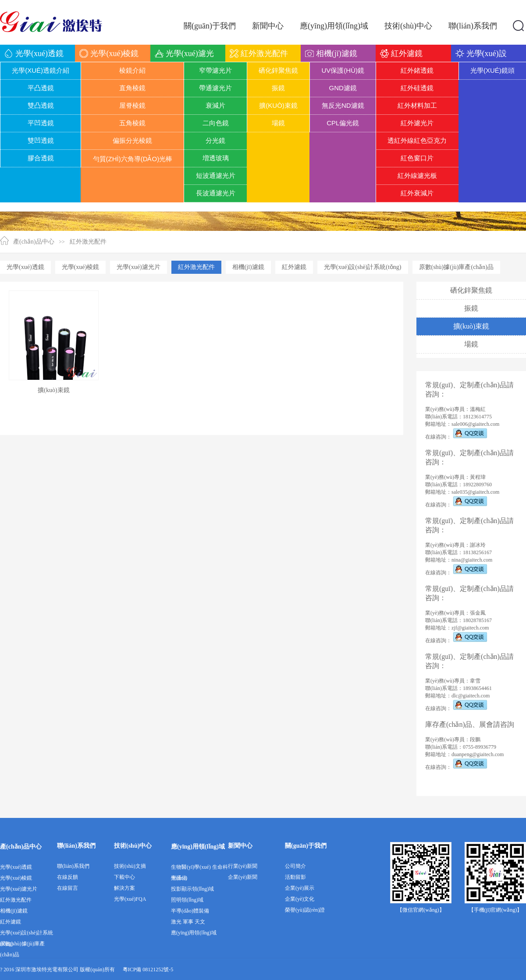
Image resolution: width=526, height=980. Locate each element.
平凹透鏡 (41, 123)
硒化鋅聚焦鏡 (278, 70)
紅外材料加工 (417, 105)
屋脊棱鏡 (132, 105)
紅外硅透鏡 (417, 88)
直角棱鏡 (132, 88)
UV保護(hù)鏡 (343, 70)
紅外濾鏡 (294, 267)
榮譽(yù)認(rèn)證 (305, 910)
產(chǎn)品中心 (34, 242)
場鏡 (278, 123)
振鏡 (278, 88)
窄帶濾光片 (215, 70)
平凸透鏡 (41, 88)
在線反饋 (68, 877)
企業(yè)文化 (300, 899)
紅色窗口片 (417, 158)
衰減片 (215, 105)
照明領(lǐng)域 (187, 900)
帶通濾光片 (215, 88)
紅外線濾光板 (417, 175)
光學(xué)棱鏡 (81, 267)
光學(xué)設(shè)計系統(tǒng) (363, 267)
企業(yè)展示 (300, 888)
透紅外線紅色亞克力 (417, 140)
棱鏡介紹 (132, 70)
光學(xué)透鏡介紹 (41, 70)
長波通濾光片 (216, 193)
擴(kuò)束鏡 (278, 105)
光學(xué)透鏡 (25, 267)
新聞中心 (240, 846)
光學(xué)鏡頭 (492, 70)
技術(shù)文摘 (130, 866)
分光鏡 (215, 140)
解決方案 (124, 888)
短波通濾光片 (216, 175)
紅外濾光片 (417, 123)
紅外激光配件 (88, 242)
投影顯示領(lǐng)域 (192, 889)
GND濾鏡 (343, 88)
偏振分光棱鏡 (132, 140)
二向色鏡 (216, 123)
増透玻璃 (216, 158)
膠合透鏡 (41, 158)
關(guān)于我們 (306, 846)
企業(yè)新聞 (243, 877)
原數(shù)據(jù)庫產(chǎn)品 (457, 267)
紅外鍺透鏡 (417, 70)
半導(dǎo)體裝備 (190, 911)
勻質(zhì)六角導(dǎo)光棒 (133, 159)
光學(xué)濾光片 (139, 267)
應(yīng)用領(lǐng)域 (198, 847)
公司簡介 (295, 866)
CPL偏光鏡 (343, 123)
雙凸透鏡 (41, 105)
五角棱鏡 (132, 123)
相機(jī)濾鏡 (248, 267)
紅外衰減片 (417, 193)
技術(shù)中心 (133, 846)
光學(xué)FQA (130, 899)
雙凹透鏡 (41, 140)
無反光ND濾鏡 (343, 105)
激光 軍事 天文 (188, 922)
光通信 (179, 878)
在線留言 (68, 888)
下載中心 (124, 877)
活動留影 (295, 877)
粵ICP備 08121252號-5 (148, 969)
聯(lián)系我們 (76, 846)
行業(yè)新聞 (243, 866)
